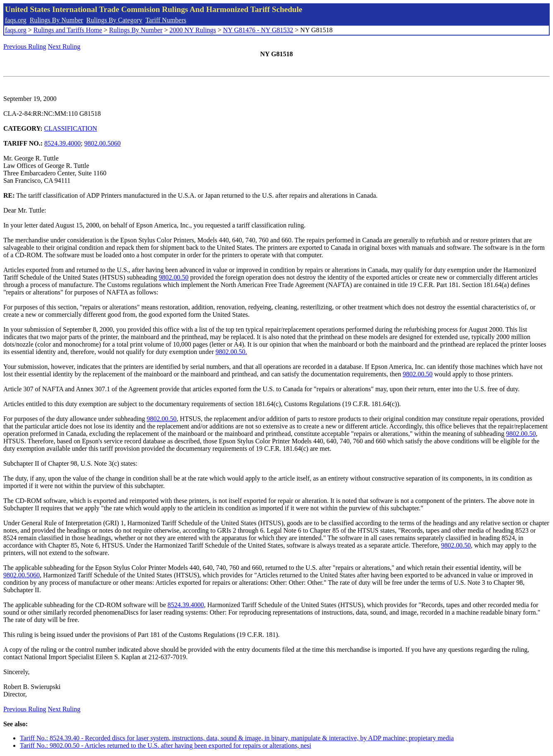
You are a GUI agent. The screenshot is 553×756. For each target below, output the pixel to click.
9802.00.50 (173, 277)
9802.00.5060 (103, 143)
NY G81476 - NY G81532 (258, 30)
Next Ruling (64, 47)
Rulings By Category (114, 20)
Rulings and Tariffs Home (68, 30)
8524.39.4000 (63, 143)
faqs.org (16, 20)
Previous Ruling (25, 47)
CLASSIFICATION (71, 128)
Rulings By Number (57, 20)
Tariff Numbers (166, 20)
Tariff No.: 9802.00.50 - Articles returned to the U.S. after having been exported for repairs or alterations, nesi (166, 745)
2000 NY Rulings (193, 30)
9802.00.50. (231, 352)
